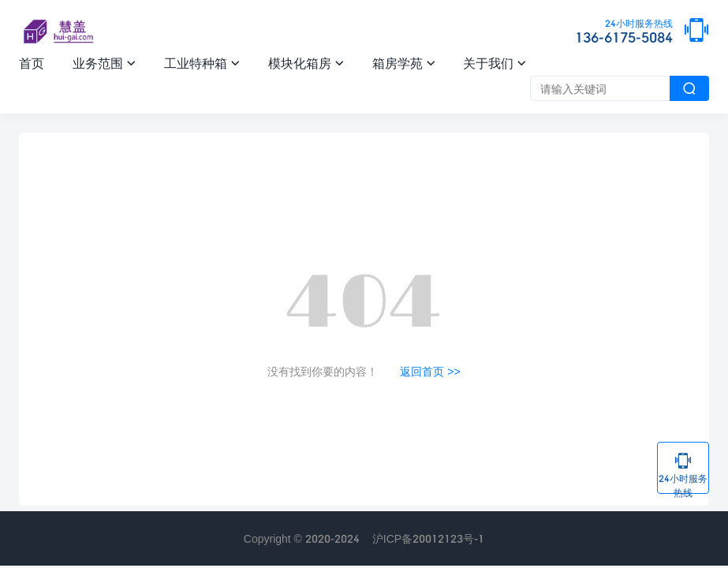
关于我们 (495, 63)
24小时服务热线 (683, 472)
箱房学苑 (404, 63)
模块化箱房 (306, 63)
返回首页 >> (430, 371)
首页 (32, 63)
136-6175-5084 (624, 32)
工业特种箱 (202, 63)
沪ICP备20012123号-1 (428, 538)
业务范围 (104, 63)
